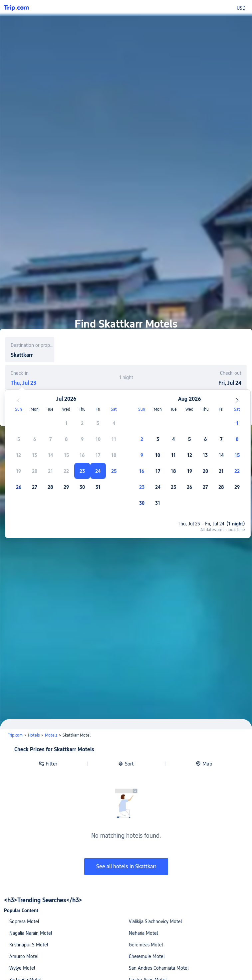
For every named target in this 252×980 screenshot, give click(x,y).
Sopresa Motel (24, 921)
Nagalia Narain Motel (31, 933)
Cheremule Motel (147, 956)
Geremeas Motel (146, 945)
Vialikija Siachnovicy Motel (155, 921)
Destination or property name (32, 345)
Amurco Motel (24, 956)
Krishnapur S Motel (29, 945)
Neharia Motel (143, 933)
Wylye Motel (22, 968)
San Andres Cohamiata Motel (159, 968)
